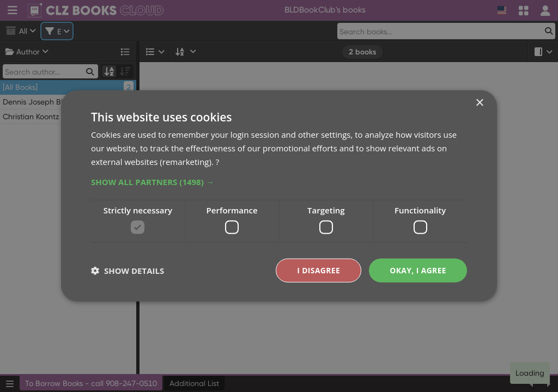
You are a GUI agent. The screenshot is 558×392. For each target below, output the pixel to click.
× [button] (479, 103)
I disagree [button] (318, 270)
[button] (279, 181)
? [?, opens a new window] (217, 161)
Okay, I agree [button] (418, 270)
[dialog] (279, 196)
